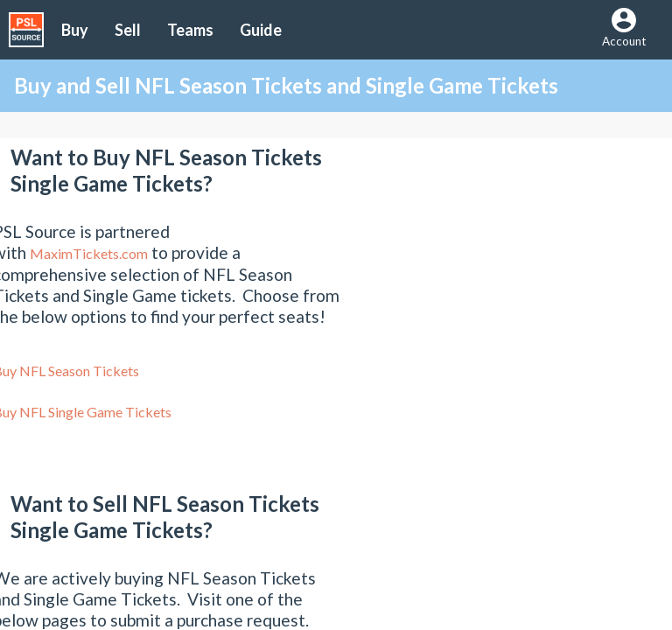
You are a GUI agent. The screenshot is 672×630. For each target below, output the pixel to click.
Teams (190, 30)
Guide (261, 30)
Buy (75, 30)
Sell (128, 30)
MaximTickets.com (89, 253)
